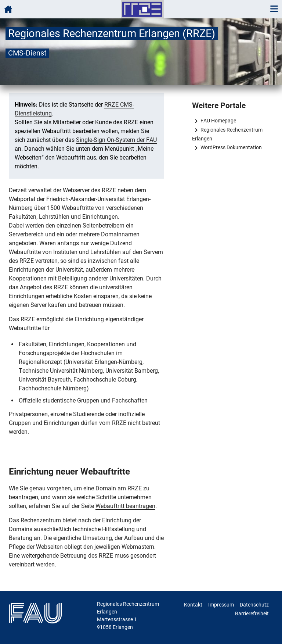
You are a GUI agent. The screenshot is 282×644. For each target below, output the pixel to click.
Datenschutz (254, 605)
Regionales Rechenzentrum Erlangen (227, 134)
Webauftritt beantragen (125, 506)
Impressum (221, 605)
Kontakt (193, 605)
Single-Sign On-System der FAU (116, 140)
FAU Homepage (218, 121)
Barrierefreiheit (252, 613)
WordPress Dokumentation (231, 147)
